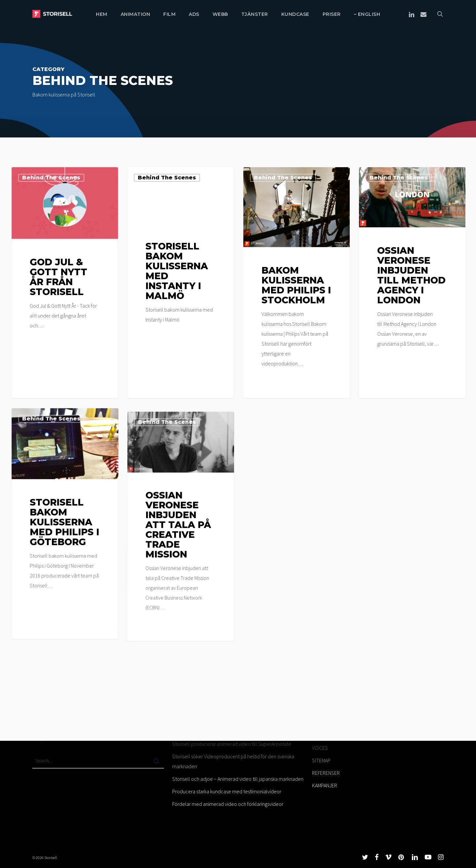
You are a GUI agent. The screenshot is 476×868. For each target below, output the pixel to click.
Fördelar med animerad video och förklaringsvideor (228, 804)
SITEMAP (321, 760)
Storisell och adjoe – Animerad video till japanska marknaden (238, 779)
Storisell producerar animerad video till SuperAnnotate (232, 744)
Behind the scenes (51, 178)
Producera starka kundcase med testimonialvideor (227, 791)
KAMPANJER (325, 785)
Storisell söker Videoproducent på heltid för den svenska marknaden (233, 761)
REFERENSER (326, 773)
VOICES (320, 748)
